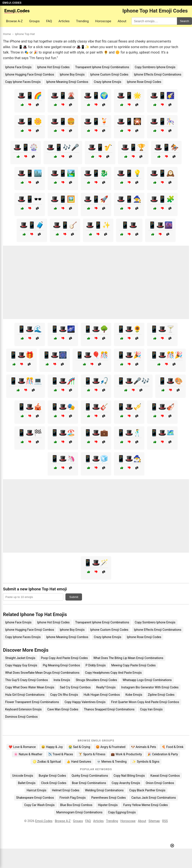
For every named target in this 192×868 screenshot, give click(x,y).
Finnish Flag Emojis (73, 798)
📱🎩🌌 (63, 329)
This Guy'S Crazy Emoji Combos (27, 680)
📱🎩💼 (96, 433)
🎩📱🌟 (129, 96)
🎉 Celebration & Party (163, 754)
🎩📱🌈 (30, 96)
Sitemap (154, 821)
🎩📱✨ (98, 225)
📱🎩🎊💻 (26, 381)
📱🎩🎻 (162, 407)
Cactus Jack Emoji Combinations (154, 798)
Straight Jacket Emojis (20, 658)
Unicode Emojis (23, 776)
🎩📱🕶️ (30, 199)
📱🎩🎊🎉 (166, 355)
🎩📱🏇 (166, 147)
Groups (34, 21)
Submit (74, 597)
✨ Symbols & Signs (146, 762)
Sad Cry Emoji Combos (75, 687)
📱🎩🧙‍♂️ (129, 459)
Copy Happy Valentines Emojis (85, 702)
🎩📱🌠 (162, 96)
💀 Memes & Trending (112, 762)
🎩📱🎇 (129, 121)
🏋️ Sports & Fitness (92, 754)
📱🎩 (129, 225)
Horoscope (103, 21)
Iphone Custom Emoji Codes (109, 74)
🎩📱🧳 (32, 225)
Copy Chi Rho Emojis (64, 695)
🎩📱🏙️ (30, 173)
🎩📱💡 (129, 173)
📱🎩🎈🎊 (92, 355)
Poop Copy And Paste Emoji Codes (64, 658)
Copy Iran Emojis (151, 709)
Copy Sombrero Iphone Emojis (155, 67)
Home (7, 34)
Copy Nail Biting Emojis (129, 776)
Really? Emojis (106, 687)
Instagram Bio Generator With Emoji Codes (150, 687)
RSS (165, 821)
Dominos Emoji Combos (21, 717)
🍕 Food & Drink (173, 747)
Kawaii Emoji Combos (165, 776)
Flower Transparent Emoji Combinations (32, 702)
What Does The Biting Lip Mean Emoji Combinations (128, 658)
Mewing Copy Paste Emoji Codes (133, 665)
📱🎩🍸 (162, 329)
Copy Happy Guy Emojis (21, 665)
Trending (82, 21)
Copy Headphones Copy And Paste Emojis (113, 673)
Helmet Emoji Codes (66, 790)
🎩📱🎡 (26, 147)
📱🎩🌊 (30, 329)
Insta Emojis (62, 680)
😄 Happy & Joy (52, 747)
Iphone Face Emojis (18, 67)
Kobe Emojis (134, 695)
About (122, 21)
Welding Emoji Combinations (104, 790)
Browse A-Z (14, 21)
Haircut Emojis (36, 790)
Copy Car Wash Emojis (39, 805)
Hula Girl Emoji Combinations (25, 695)
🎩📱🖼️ (63, 199)
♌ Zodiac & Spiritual (47, 762)
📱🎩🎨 (170, 381)
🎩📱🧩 (162, 199)
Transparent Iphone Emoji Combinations (102, 67)
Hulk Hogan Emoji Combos (102, 695)
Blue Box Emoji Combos (76, 805)
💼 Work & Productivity (126, 754)
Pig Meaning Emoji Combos (61, 665)
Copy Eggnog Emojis (122, 812)
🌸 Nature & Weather (28, 754)
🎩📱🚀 (96, 199)
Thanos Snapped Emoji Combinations (109, 709)
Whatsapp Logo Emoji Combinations (147, 680)
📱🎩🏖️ (63, 433)
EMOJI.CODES (12, 3)
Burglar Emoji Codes (52, 776)
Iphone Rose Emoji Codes (144, 82)
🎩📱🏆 (133, 147)
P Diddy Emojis (96, 665)
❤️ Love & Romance (22, 747)
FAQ (49, 21)
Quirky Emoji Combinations (90, 776)
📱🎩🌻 (129, 329)
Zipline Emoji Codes (161, 695)
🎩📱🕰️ (162, 173)
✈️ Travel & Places (61, 754)
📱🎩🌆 (160, 225)
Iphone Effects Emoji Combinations (158, 74)
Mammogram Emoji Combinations (79, 812)
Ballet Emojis (27, 783)
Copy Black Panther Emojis (147, 790)
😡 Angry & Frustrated (111, 747)
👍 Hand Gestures (79, 762)
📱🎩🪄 (96, 563)
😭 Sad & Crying (79, 747)
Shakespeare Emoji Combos (35, 798)
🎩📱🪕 (65, 225)
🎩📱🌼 (30, 121)
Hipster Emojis (108, 805)
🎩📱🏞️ (63, 173)
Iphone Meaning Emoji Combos (67, 82)
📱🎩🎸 (96, 407)
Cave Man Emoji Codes (63, 709)
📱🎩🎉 (129, 355)
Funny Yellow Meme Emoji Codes (145, 805)
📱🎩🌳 (96, 329)
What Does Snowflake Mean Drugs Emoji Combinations (42, 673)
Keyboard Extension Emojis (23, 709)
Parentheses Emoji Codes (108, 798)
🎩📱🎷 (100, 147)
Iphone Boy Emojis (72, 74)
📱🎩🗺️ (162, 433)
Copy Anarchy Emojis (126, 783)
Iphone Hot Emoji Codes (53, 67)
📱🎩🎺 (129, 407)
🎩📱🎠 (162, 121)
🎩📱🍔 (63, 121)
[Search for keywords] (154, 21)
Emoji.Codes (44, 821)
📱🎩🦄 (63, 459)
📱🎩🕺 (129, 433)
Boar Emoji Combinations (89, 783)
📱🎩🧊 (96, 459)
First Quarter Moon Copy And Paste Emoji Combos (145, 702)
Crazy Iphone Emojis (108, 82)
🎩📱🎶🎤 (63, 147)
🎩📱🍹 (96, 121)
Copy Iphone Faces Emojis (23, 82)
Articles (64, 21)
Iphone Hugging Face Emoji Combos (30, 74)
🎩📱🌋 (63, 96)
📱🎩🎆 (55, 355)
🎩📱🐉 (96, 173)
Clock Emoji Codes (54, 783)
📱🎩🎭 (63, 407)
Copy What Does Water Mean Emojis (30, 687)
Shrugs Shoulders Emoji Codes (96, 680)
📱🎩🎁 (22, 355)
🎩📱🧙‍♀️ (129, 199)
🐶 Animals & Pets (144, 747)
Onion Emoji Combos (160, 783)
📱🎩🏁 (30, 433)
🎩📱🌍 (96, 96)
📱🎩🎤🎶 (133, 381)
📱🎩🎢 (63, 381)
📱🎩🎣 (96, 381)
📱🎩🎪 (30, 407)
